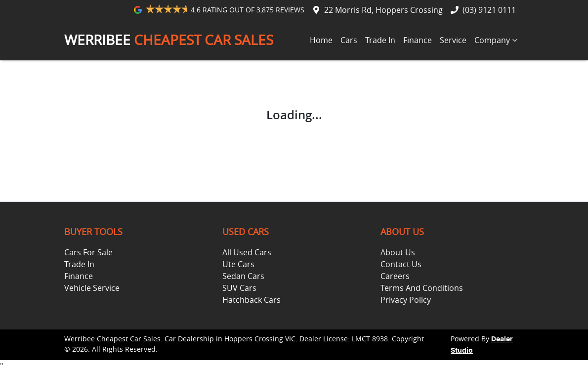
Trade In (380, 40)
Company (497, 40)
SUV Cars (239, 288)
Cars (349, 40)
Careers (395, 276)
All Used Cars (247, 252)
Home (321, 40)
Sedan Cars (243, 276)
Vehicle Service (92, 288)
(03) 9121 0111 (489, 10)
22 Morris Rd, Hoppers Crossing (383, 10)
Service (453, 40)
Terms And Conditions (422, 288)
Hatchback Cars (252, 300)
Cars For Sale (88, 252)
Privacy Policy (406, 300)
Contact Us (401, 264)
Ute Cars (238, 264)
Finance (418, 40)
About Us (398, 252)
